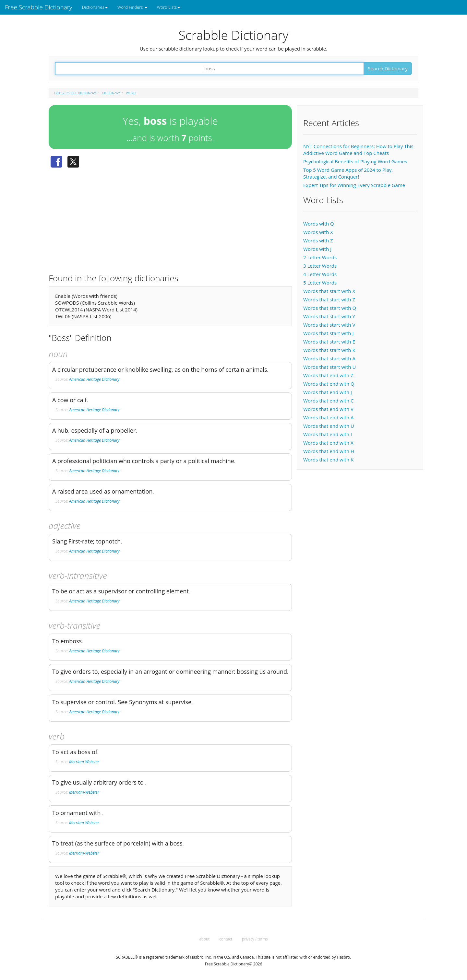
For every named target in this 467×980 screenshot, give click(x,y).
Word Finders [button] (132, 7)
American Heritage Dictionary (94, 379)
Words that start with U (329, 367)
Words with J (317, 249)
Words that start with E (329, 342)
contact (226, 939)
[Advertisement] (170, 218)
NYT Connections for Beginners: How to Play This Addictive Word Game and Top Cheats (358, 150)
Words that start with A (329, 358)
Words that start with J (328, 333)
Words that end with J (328, 392)
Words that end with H (329, 451)
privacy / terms (255, 939)
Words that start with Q (330, 308)
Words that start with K (329, 350)
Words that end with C (328, 401)
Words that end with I (328, 434)
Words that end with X (328, 443)
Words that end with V (328, 409)
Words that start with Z (329, 299)
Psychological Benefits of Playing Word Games (355, 161)
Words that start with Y (329, 316)
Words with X (318, 232)
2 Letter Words (320, 257)
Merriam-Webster (84, 762)
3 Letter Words (320, 266)
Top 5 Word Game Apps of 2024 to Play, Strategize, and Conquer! (348, 173)
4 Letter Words (320, 274)
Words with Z (318, 240)
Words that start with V (329, 325)
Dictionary (111, 93)
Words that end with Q (329, 384)
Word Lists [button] (168, 7)
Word (131, 93)
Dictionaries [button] (95, 7)
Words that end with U (329, 426)
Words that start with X (329, 291)
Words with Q (319, 224)
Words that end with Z (328, 375)
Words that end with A (328, 417)
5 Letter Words (320, 283)
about (205, 939)
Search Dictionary (388, 68)
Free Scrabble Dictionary (39, 7)
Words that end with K (328, 460)
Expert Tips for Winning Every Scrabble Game (354, 185)
